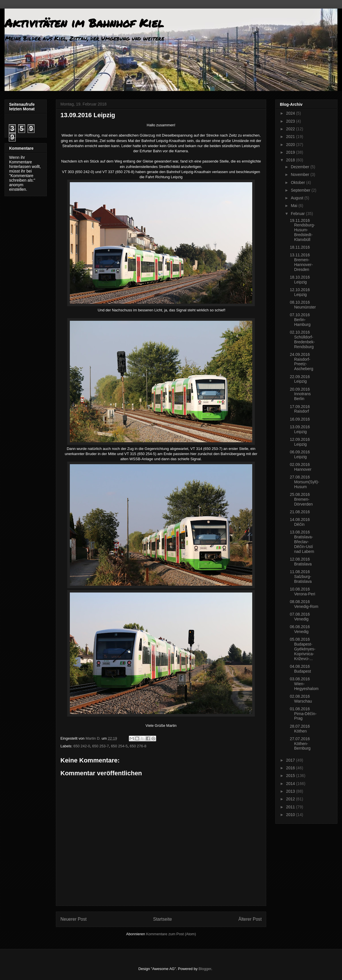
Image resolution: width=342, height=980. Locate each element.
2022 (291, 129)
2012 (291, 799)
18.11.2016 (300, 247)
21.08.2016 (300, 512)
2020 (291, 145)
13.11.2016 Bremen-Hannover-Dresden (301, 262)
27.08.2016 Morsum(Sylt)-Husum (305, 482)
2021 (291, 137)
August (297, 198)
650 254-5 (119, 746)
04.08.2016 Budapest (300, 669)
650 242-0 (82, 746)
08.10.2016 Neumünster (303, 305)
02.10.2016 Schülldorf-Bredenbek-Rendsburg (302, 339)
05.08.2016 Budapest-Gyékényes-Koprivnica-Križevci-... (303, 649)
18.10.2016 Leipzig (300, 280)
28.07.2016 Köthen (300, 729)
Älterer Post (250, 919)
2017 (291, 760)
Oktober (298, 182)
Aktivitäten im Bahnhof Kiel (84, 23)
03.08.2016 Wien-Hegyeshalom (304, 684)
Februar (298, 214)
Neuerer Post (74, 919)
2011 (291, 807)
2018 (291, 160)
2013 (291, 791)
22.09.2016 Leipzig (300, 379)
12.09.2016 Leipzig (300, 442)
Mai (294, 206)
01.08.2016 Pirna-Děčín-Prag (303, 714)
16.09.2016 (300, 419)
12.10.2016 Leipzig (300, 292)
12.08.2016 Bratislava (301, 562)
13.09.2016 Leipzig (300, 429)
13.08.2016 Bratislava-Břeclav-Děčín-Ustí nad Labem (302, 542)
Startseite (162, 919)
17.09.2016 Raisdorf (300, 409)
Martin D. (93, 738)
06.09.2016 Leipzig (300, 454)
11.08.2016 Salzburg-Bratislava (301, 577)
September (301, 190)
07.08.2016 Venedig (300, 617)
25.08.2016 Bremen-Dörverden (301, 499)
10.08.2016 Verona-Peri (303, 592)
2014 (291, 784)
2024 (291, 113)
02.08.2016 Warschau (301, 699)
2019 (291, 152)
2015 (291, 776)
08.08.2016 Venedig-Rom (304, 604)
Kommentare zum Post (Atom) (171, 934)
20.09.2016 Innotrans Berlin (300, 394)
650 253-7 (100, 746)
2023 (291, 121)
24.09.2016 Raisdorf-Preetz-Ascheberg (302, 362)
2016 (291, 768)
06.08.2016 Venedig (300, 629)
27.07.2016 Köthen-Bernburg (300, 744)
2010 (291, 815)
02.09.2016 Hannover (301, 467)
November (300, 175)
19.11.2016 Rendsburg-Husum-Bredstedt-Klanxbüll (302, 230)
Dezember (300, 167)
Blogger (205, 969)
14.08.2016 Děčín (300, 522)
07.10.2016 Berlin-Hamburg (300, 320)
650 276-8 (138, 746)
